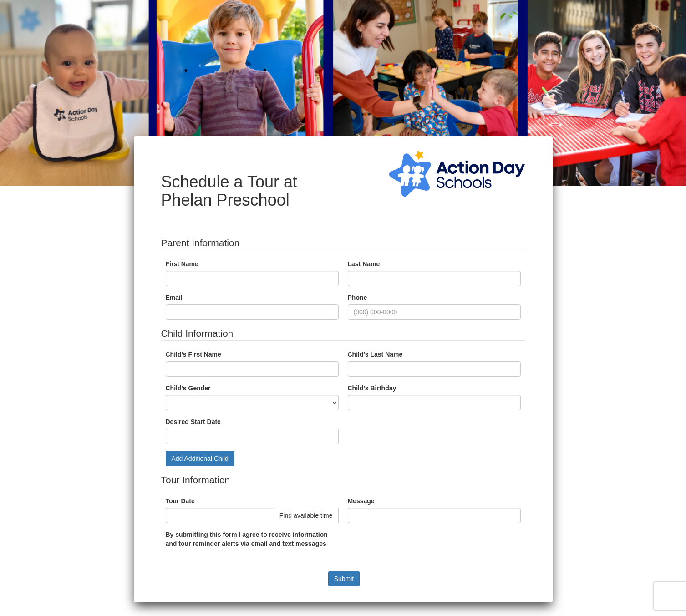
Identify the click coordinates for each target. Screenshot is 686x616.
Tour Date (180, 501)
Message (361, 501)
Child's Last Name (375, 354)
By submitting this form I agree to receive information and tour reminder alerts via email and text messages (247, 539)
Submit (344, 579)
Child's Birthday (372, 388)
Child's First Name (193, 354)
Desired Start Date (193, 422)
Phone (358, 298)
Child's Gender (188, 388)
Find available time (306, 515)
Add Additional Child (200, 459)
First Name (182, 264)
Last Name (364, 264)
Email (174, 298)
